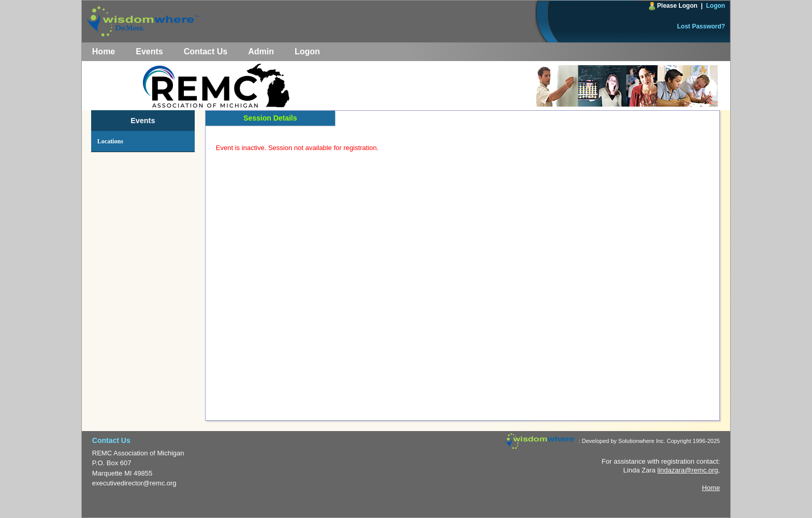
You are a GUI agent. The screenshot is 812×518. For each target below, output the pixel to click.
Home (104, 51)
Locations (110, 141)
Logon (716, 6)
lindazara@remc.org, (688, 470)
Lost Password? (701, 26)
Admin (261, 51)
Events (149, 51)
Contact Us (206, 51)
